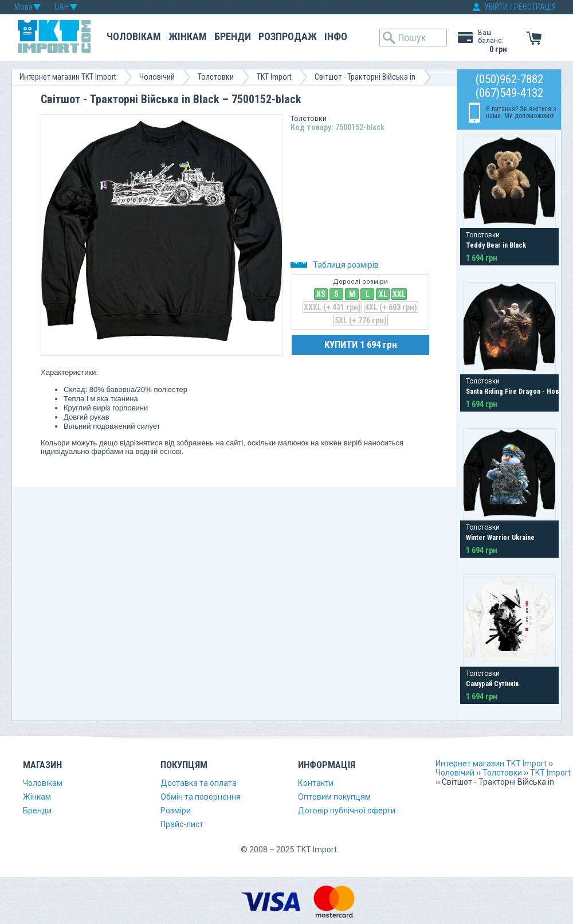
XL (383, 294)
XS (321, 294)
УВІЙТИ (496, 7)
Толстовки (216, 77)
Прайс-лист (182, 824)
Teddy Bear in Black (496, 245)
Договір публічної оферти (347, 811)
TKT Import (274, 77)
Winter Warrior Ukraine (500, 538)
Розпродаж (288, 36)
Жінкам (188, 36)
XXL (399, 294)
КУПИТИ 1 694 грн (361, 344)
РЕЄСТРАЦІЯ (535, 7)
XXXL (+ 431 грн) (332, 307)
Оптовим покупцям (334, 797)
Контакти (316, 783)
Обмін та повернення (201, 797)
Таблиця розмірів (335, 265)
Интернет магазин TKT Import (68, 77)
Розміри (176, 811)
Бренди (233, 36)
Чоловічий (157, 77)
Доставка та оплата (199, 783)
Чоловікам (134, 36)
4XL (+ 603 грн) (391, 307)
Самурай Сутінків (492, 684)
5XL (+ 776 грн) (361, 320)
